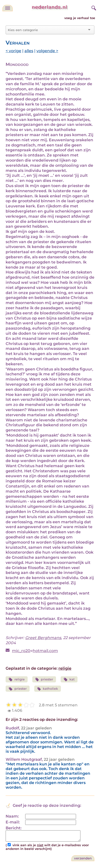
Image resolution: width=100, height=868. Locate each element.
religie (65, 668)
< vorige (13, 51)
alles (29, 51)
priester (44, 680)
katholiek (48, 689)
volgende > (47, 51)
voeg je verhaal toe (80, 18)
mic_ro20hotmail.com (35, 651)
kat (69, 680)
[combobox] (47, 30)
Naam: (12, 816)
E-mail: (13, 822)
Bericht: (14, 828)
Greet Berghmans (43, 638)
